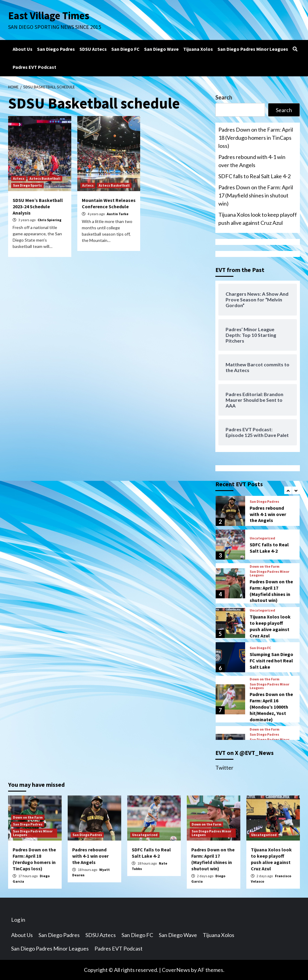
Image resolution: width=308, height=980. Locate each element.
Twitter (224, 768)
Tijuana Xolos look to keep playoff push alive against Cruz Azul (258, 219)
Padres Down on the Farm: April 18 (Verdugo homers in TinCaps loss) (256, 138)
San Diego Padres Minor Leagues (253, 49)
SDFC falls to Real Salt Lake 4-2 (254, 176)
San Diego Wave (161, 49)
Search (224, 97)
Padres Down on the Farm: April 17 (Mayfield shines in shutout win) (256, 195)
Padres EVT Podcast (34, 67)
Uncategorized (262, 538)
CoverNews (176, 970)
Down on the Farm (265, 566)
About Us (23, 49)
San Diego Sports (27, 185)
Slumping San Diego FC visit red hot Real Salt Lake (271, 661)
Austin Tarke (118, 214)
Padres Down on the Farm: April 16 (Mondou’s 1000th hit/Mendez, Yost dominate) (271, 707)
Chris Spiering (49, 220)
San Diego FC (125, 49)
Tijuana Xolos (198, 49)
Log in (18, 920)
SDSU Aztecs (93, 49)
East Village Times (49, 16)
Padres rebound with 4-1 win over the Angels (252, 161)
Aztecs (19, 178)
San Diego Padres (56, 49)
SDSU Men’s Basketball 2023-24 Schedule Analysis (38, 206)
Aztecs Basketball (45, 178)
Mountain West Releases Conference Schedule (109, 203)
